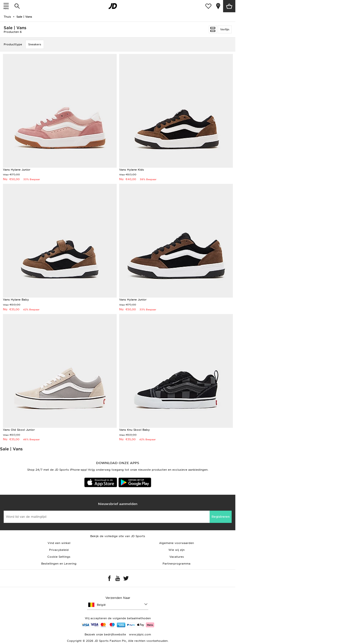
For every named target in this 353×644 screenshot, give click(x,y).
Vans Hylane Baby (16, 300)
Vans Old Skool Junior (19, 430)
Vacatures (177, 557)
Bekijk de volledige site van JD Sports (118, 536)
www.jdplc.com (139, 634)
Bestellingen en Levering (59, 564)
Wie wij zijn (176, 550)
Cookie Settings (59, 557)
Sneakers (35, 44)
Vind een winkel (59, 543)
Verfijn (225, 29)
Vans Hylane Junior (17, 170)
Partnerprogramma (176, 564)
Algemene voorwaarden (176, 543)
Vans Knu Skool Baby (134, 430)
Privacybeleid (59, 550)
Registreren (221, 517)
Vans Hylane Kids (132, 170)
